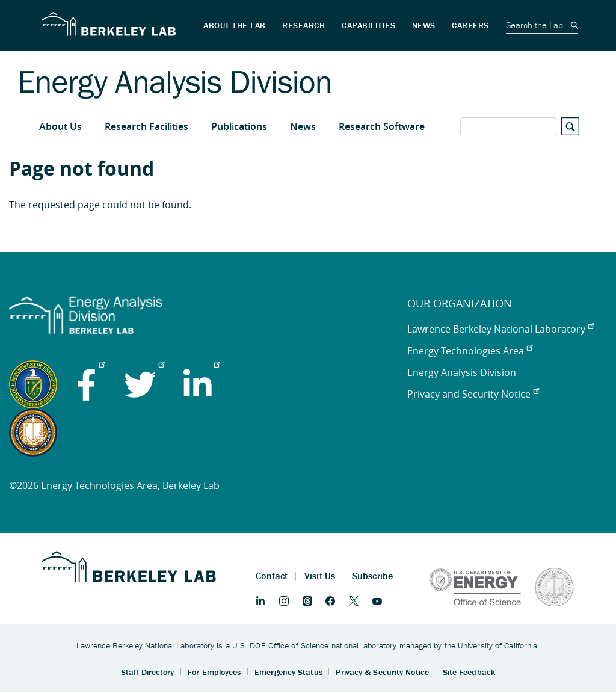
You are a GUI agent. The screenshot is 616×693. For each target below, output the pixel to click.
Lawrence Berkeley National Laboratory (500, 329)
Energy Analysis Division (462, 372)
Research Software (382, 126)
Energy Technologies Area (470, 351)
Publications (239, 126)
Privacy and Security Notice (473, 394)
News (303, 126)
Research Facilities (146, 126)
